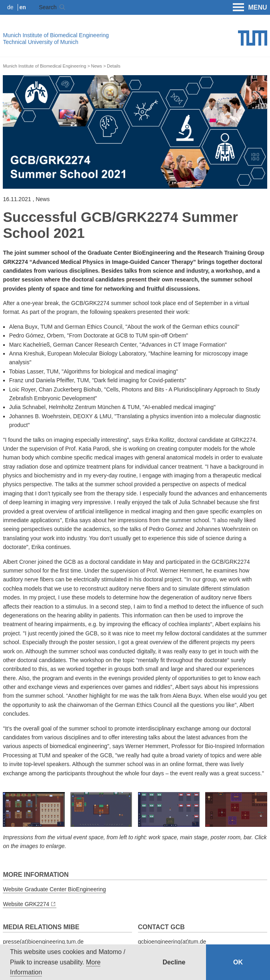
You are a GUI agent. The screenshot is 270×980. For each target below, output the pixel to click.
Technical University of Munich (40, 42)
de (10, 7)
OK (238, 962)
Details (114, 66)
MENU (250, 8)
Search (48, 7)
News (97, 66)
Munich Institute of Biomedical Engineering (56, 35)
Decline (174, 962)
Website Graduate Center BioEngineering (54, 889)
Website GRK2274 (26, 904)
